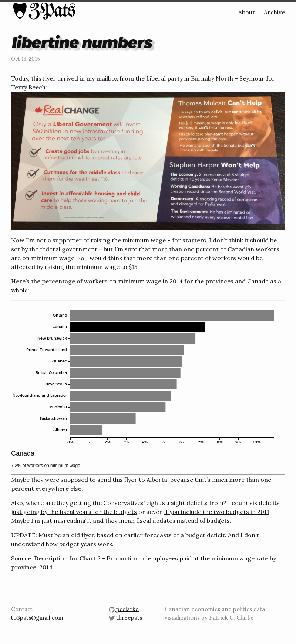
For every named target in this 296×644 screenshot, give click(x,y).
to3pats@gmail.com (37, 618)
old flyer (83, 535)
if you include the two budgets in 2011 (217, 512)
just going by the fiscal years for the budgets (74, 512)
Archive (274, 12)
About (247, 12)
